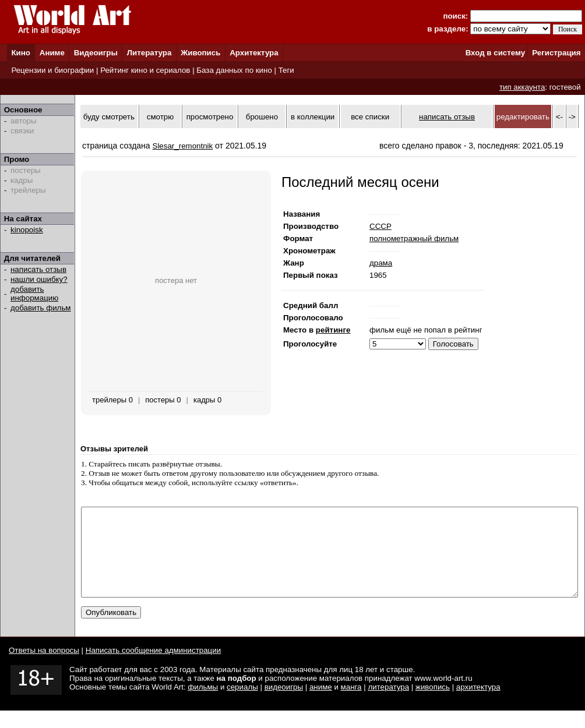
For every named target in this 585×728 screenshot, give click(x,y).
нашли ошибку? (39, 279)
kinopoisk (27, 230)
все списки (370, 117)
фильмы (203, 704)
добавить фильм (41, 308)
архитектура (478, 704)
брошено (262, 117)
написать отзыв (38, 269)
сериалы (242, 704)
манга (351, 704)
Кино (21, 53)
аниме (321, 704)
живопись (433, 704)
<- (559, 117)
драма (381, 263)
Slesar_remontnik (183, 146)
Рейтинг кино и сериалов (145, 70)
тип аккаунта (522, 87)
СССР (380, 226)
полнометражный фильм (414, 238)
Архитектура (254, 53)
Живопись (200, 53)
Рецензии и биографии (52, 70)
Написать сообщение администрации (153, 668)
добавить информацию (34, 294)
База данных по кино (234, 70)
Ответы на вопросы (44, 668)
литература (388, 704)
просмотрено (210, 117)
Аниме (52, 53)
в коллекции (313, 117)
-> (572, 117)
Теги (286, 70)
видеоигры (284, 704)
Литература (149, 53)
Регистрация (556, 53)
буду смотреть (109, 117)
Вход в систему (495, 53)
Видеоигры (96, 53)
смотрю (160, 117)
